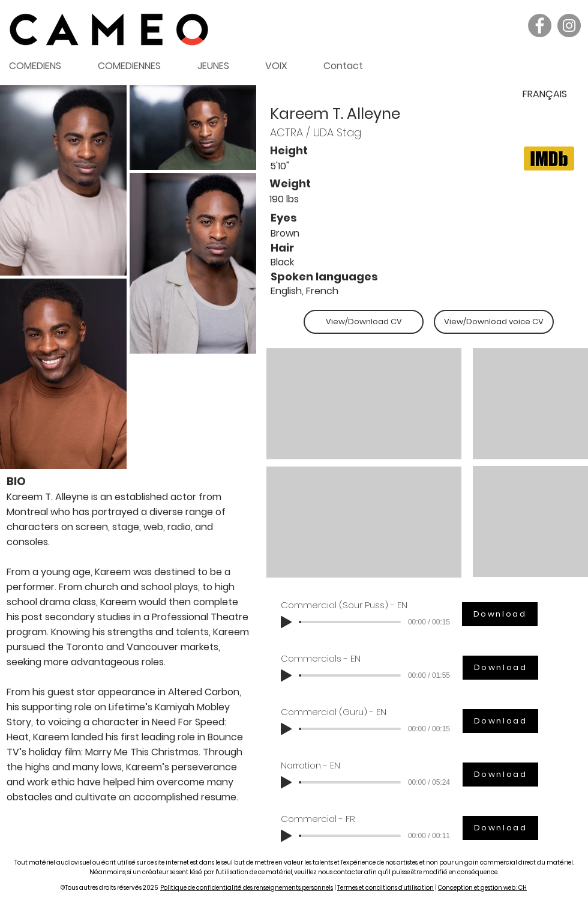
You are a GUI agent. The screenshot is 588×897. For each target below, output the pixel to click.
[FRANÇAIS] (545, 94)
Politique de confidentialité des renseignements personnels (247, 888)
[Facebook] (540, 26)
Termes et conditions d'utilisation (385, 888)
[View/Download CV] (364, 322)
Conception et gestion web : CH (482, 888)
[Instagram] (569, 26)
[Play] (286, 622)
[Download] (500, 614)
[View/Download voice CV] (494, 322)
